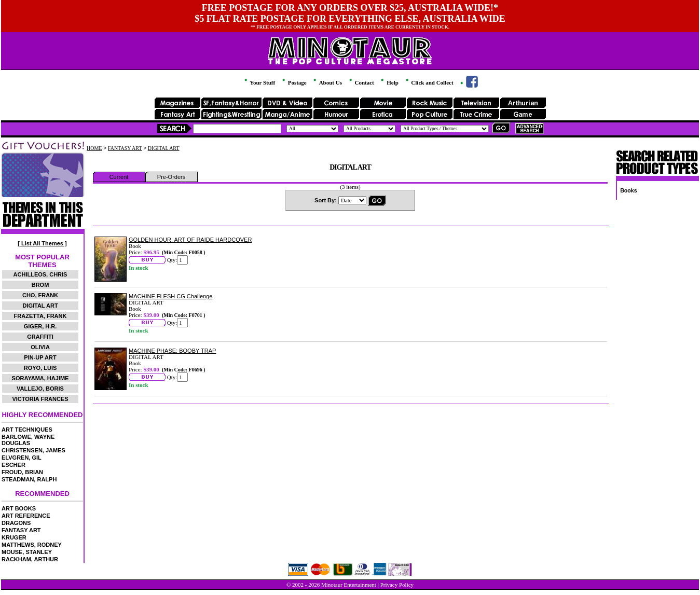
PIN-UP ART (40, 357)
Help (389, 82)
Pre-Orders (171, 177)
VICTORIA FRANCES (40, 399)
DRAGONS (16, 523)
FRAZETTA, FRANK (40, 316)
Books (629, 190)
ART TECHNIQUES (27, 430)
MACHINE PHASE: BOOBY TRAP (172, 351)
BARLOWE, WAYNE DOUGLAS (28, 440)
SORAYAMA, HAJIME (40, 378)
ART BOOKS (19, 508)
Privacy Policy (397, 585)
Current (119, 177)
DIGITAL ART (40, 306)
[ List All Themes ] (42, 243)
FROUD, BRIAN (22, 472)
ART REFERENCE (26, 516)
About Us (327, 82)
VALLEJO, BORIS (40, 389)
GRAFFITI (40, 337)
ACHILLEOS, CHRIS (40, 274)
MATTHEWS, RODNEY (32, 545)
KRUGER (14, 537)
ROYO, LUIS (40, 368)
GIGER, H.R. (40, 326)
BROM (40, 285)
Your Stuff (259, 82)
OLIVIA (40, 347)
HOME (94, 148)
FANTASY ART (21, 530)
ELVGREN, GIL (22, 458)
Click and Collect (429, 82)
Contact (361, 82)
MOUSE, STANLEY (27, 552)
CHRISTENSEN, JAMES (33, 450)
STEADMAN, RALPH (29, 479)
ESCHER (13, 465)
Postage (294, 82)
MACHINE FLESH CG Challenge (170, 296)
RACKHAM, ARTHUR (30, 559)
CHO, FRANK (40, 295)
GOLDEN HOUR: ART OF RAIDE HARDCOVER (190, 240)
